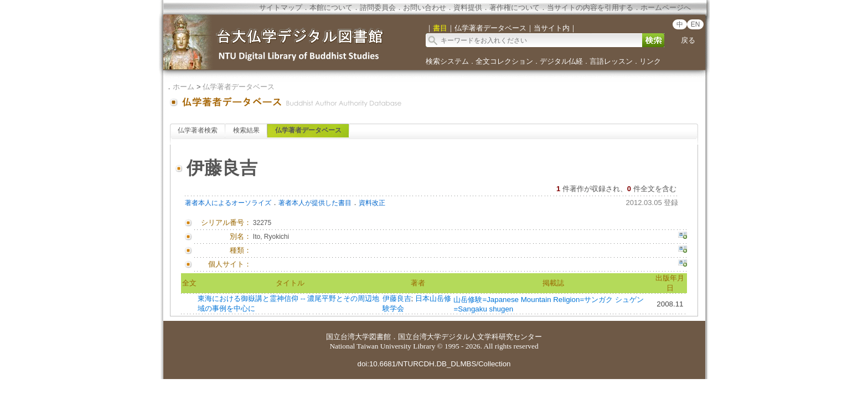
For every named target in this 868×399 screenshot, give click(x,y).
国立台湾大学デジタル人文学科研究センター (470, 337)
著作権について (515, 7)
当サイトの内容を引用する (590, 7)
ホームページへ (666, 7)
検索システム (447, 61)
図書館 (380, 337)
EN (696, 24)
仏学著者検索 (198, 130)
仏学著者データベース (239, 87)
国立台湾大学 (348, 337)
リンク (650, 61)
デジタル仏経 (561, 61)
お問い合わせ (425, 7)
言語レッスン (611, 61)
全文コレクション (504, 61)
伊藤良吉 (397, 298)
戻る (688, 40)
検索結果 (246, 130)
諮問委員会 (378, 7)
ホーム (184, 87)
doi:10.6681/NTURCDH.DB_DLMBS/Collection (434, 364)
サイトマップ (281, 7)
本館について (331, 7)
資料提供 (468, 7)
